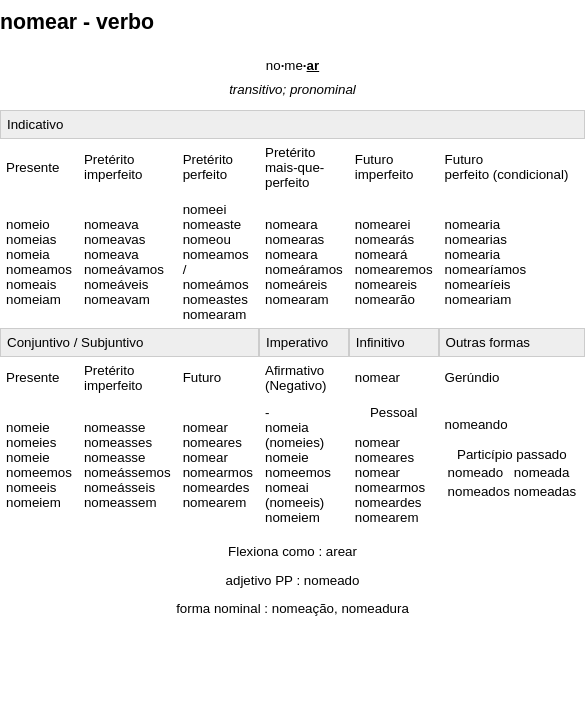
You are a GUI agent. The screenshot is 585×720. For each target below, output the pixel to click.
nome (292, 65)
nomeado (332, 580)
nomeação (303, 608)
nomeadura (374, 608)
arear (341, 551)
